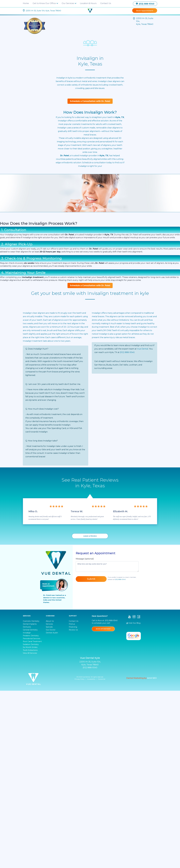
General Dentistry (30, 630)
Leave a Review (90, 536)
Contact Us (106, 3)
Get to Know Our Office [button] (44, 3)
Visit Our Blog (133, 623)
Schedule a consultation (94, 163)
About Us (50, 621)
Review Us (73, 630)
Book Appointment (145, 11)
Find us (72, 624)
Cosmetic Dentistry (31, 621)
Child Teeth (112, 330)
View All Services (30, 653)
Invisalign (96, 313)
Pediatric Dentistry (31, 636)
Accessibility (91, 679)
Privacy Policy (80, 679)
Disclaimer (102, 679)
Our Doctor (51, 630)
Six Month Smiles (30, 647)
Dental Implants (30, 624)
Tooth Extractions (30, 650)
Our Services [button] (68, 3)
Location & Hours (88, 3)
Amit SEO (152, 678)
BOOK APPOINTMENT (103, 629)
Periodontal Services (32, 639)
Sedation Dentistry (31, 644)
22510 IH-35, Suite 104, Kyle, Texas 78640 (43, 11)
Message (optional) (85, 559)
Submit (91, 579)
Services (49, 624)
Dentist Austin (52, 633)
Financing (73, 627)
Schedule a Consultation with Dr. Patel (90, 101)
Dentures (27, 627)
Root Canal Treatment (32, 641)
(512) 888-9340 (145, 4)
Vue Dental (143, 349)
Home (26, 3)
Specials (49, 627)
